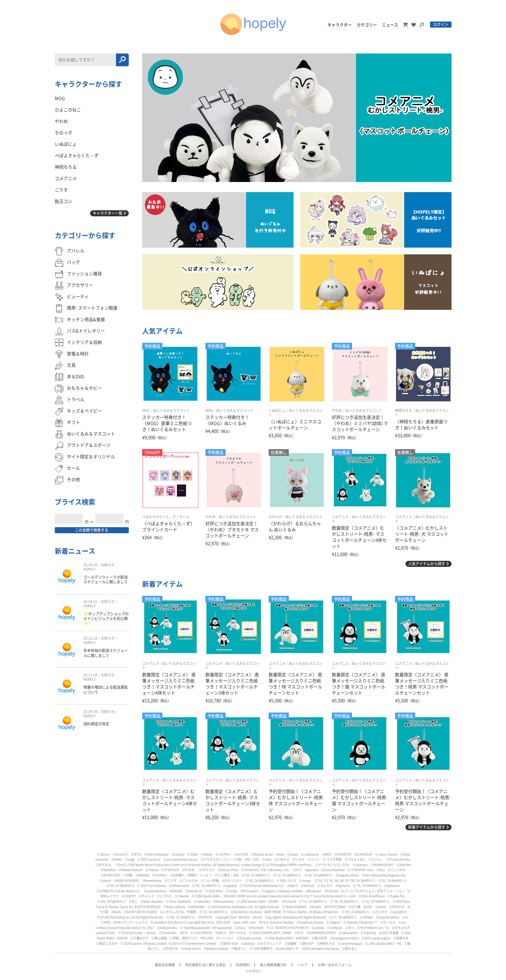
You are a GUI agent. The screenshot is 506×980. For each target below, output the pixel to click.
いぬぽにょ (277, 410)
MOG (146, 410)
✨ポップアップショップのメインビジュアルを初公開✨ (106, 619)
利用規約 (243, 965)
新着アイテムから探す (427, 827)
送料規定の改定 (96, 724)
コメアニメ (340, 517)
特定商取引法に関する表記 (205, 965)
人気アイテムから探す (427, 564)
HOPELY (89, 569)
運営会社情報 (165, 965)
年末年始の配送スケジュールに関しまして (106, 653)
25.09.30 (90, 712)
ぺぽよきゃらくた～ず (159, 517)
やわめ (337, 410)
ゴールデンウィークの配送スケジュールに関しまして (106, 579)
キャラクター (340, 25)
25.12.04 (90, 675)
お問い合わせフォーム (335, 965)
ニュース (390, 25)
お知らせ (108, 565)
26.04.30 (90, 565)
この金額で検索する (92, 530)
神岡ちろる (403, 410)
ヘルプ (302, 965)
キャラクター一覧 (108, 213)
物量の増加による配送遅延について (106, 689)
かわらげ (275, 517)
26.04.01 (90, 602)
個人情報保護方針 (273, 965)
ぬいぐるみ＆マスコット (171, 410)
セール (184, 517)
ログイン (441, 24)
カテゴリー (367, 25)
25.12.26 (90, 638)
